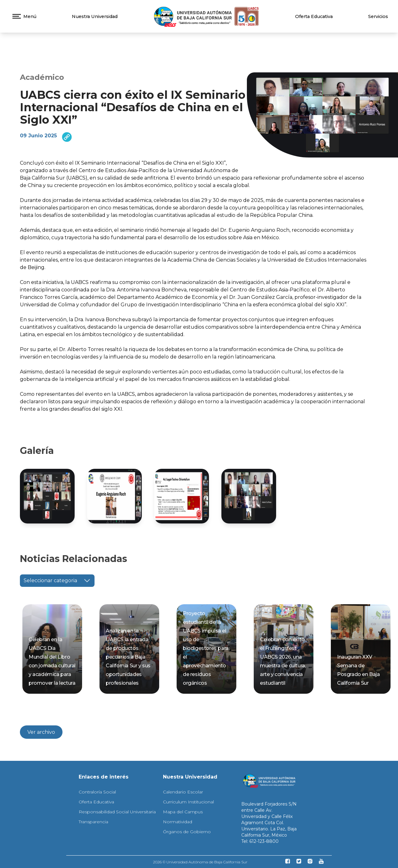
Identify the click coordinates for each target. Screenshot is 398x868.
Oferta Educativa (314, 16)
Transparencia (93, 822)
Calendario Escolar (183, 792)
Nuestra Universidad (95, 16)
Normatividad (178, 822)
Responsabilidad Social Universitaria (117, 812)
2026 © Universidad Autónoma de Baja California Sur (200, 862)
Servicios (378, 16)
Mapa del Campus (183, 812)
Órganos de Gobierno (187, 832)
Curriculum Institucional (188, 802)
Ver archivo (41, 732)
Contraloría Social (97, 792)
